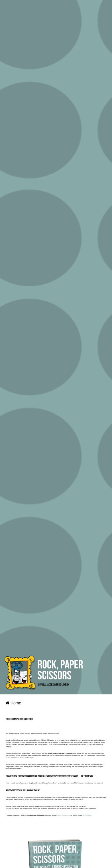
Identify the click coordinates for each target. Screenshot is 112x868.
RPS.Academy (87, 815)
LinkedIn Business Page (64, 815)
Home (13, 703)
